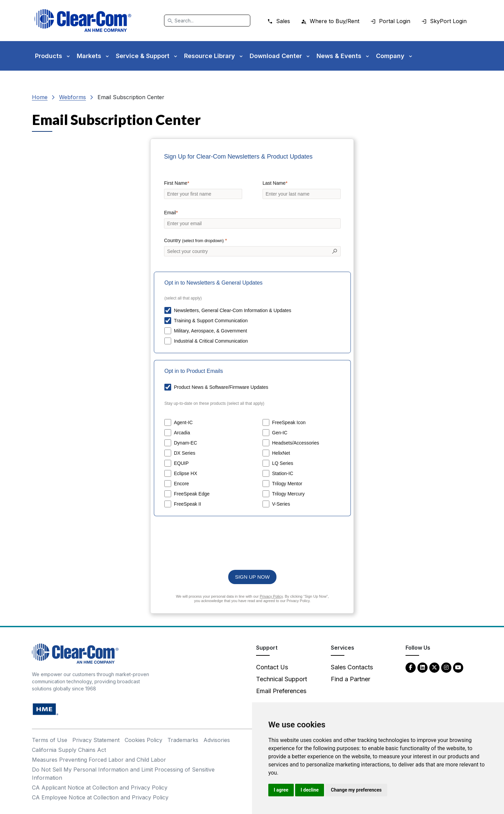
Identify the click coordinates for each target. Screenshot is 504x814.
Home (40, 97)
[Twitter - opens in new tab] (434, 667)
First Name (176, 183)
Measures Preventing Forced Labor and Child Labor (99, 760)
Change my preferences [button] (356, 790)
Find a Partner (350, 679)
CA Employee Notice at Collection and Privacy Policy (100, 797)
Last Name (274, 183)
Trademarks (183, 740)
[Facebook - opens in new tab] (411, 667)
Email (170, 213)
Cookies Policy (143, 740)
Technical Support (282, 679)
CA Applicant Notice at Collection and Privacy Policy (100, 788)
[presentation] (252, 540)
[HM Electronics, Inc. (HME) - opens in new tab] (46, 709)
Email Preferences (281, 691)
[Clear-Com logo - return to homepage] (83, 21)
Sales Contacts (352, 667)
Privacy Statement (96, 740)
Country (195, 241)
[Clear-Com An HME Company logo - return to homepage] (75, 653)
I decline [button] (310, 790)
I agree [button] (281, 790)
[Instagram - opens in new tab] (446, 667)
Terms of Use (50, 740)
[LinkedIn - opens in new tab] (422, 667)
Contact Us (272, 667)
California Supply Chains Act (69, 750)
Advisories (217, 740)
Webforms (73, 97)
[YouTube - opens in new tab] (458, 667)
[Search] (207, 21)
